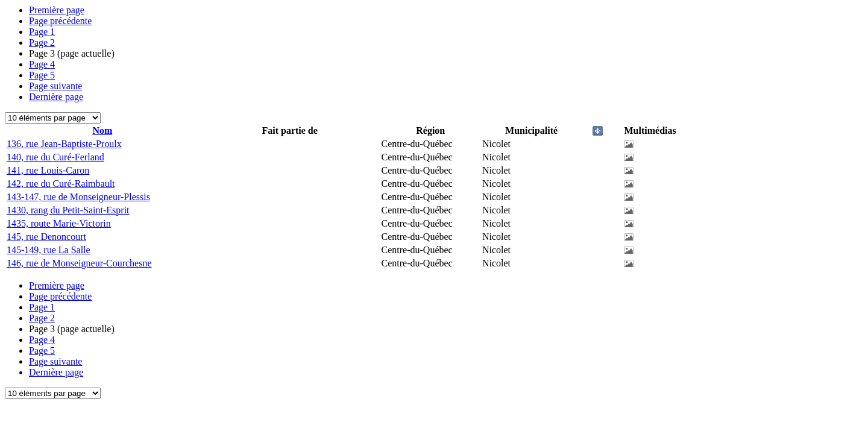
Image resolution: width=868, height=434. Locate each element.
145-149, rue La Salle (49, 250)
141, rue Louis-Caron (48, 170)
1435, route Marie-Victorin (59, 223)
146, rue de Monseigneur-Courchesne (79, 263)
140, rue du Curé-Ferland (55, 157)
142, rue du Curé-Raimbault (61, 184)
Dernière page (56, 97)
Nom (102, 131)
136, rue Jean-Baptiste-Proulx (64, 144)
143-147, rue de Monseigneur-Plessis (78, 197)
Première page (57, 10)
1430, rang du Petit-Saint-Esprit (68, 210)
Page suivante (55, 86)
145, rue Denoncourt (46, 237)
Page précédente (60, 21)
